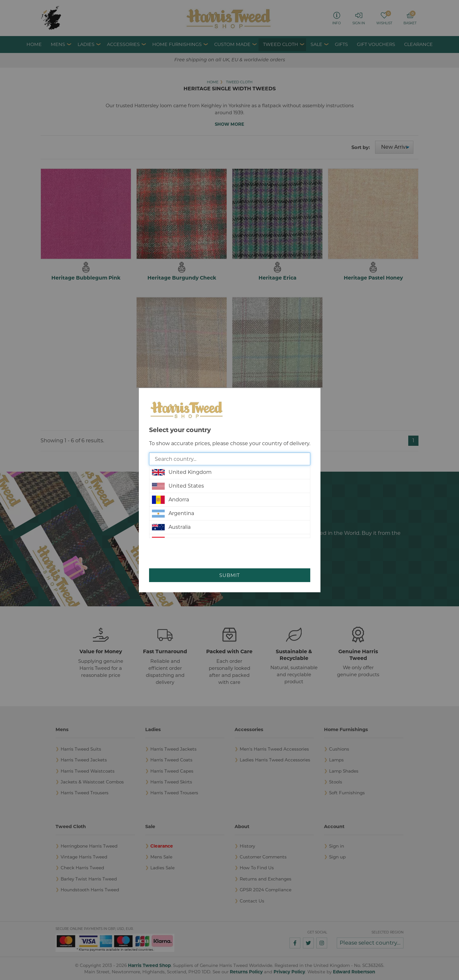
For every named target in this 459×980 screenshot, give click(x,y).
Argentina (173, 513)
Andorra (170, 500)
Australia (171, 527)
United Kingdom (182, 472)
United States (178, 486)
